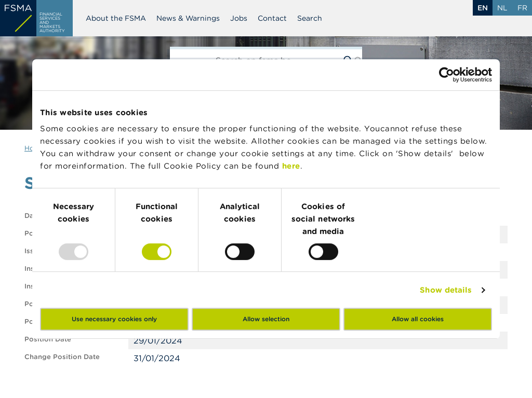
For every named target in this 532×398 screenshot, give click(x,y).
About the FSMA (116, 18)
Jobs (239, 18)
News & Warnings (188, 18)
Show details (446, 290)
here (291, 166)
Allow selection (266, 319)
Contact (272, 18)
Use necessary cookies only (114, 319)
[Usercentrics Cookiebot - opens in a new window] (447, 75)
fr (522, 8)
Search (310, 18)
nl (502, 8)
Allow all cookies (418, 319)
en (483, 8)
